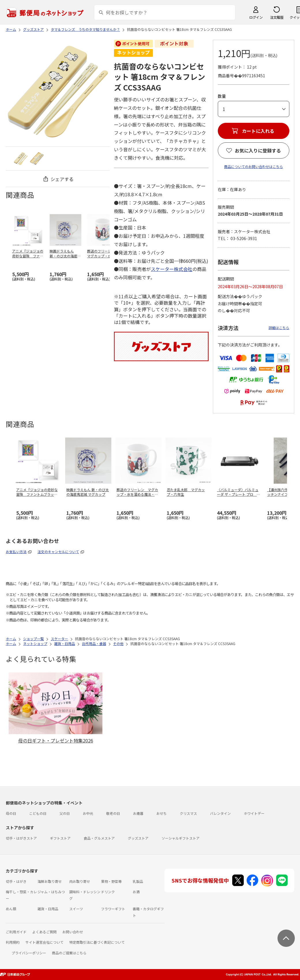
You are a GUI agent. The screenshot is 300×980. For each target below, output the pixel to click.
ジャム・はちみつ (51, 892)
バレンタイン (220, 813)
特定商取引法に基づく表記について (97, 942)
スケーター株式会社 (172, 269)
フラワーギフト (113, 909)
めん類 (11, 909)
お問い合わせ (73, 932)
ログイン (256, 17)
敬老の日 (113, 813)
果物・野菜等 (111, 881)
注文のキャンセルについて (58, 552)
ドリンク (108, 892)
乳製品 (138, 881)
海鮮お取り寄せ (50, 881)
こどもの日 (38, 813)
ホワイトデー (254, 813)
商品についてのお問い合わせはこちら (254, 166)
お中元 (88, 813)
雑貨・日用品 (48, 909)
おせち (162, 813)
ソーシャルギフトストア (181, 838)
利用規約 (13, 942)
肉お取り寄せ (80, 881)
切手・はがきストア (21, 838)
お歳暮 (138, 813)
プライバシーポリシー (29, 953)
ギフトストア (60, 838)
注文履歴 (277, 17)
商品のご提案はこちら (69, 953)
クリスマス (188, 813)
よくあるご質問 (44, 932)
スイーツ (76, 909)
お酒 (136, 892)
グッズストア (138, 838)
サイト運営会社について (44, 942)
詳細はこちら (279, 328)
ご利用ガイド (16, 932)
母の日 (11, 813)
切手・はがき (16, 881)
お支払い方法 (16, 552)
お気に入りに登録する (258, 150)
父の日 (65, 813)
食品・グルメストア (99, 838)
